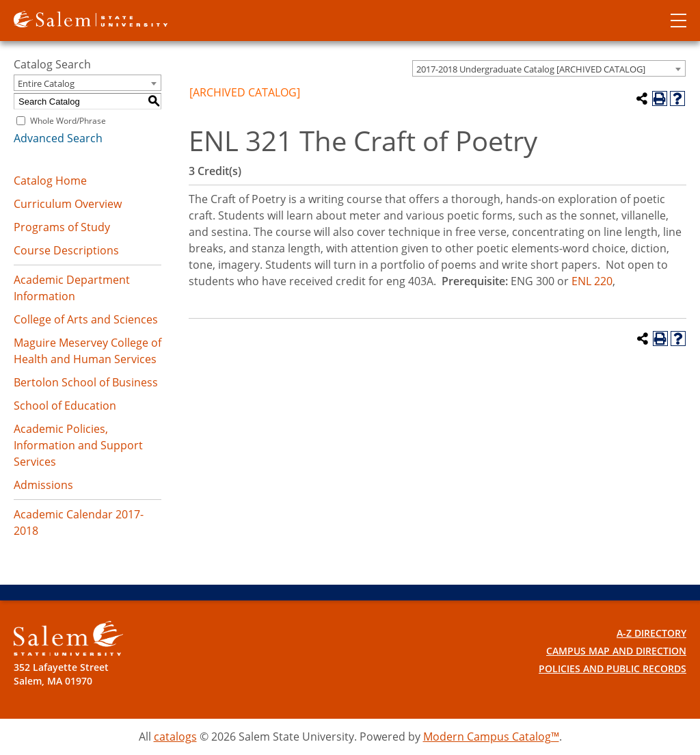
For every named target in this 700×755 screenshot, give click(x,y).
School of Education (65, 406)
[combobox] (549, 68)
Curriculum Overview (68, 204)
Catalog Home (50, 181)
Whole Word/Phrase (68, 121)
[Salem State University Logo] (68, 638)
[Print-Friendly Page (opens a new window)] (660, 98)
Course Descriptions (66, 250)
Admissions (43, 485)
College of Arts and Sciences (86, 319)
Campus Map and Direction (616, 651)
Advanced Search (58, 138)
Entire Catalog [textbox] (46, 83)
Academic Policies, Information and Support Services (78, 445)
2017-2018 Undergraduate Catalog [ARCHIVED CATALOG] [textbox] (531, 69)
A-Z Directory (651, 633)
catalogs (175, 737)
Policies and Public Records (612, 668)
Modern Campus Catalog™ (491, 737)
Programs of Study (62, 227)
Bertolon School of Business (86, 382)
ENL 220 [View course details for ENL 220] (592, 281)
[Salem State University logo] (91, 18)
